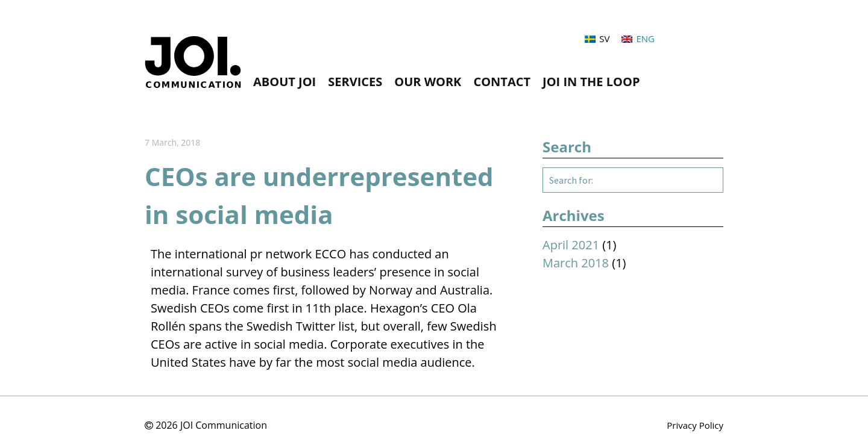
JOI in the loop (591, 82)
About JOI (285, 82)
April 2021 (571, 245)
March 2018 (576, 263)
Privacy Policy (695, 425)
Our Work (428, 82)
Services (355, 82)
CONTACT (502, 82)
